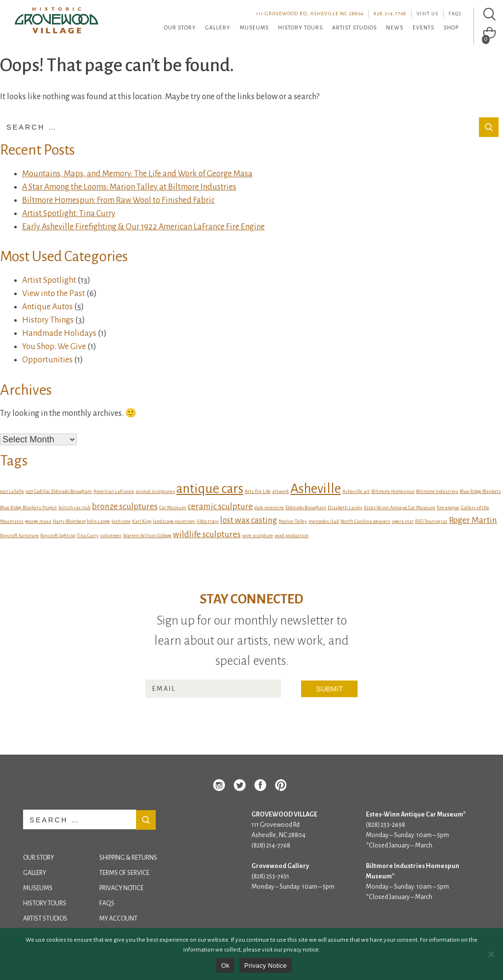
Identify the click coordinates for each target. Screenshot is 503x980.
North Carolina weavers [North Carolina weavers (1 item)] (365, 521)
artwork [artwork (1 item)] (280, 491)
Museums (254, 27)
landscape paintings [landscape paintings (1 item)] (174, 521)
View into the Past (54, 294)
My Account (118, 919)
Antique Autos (47, 307)
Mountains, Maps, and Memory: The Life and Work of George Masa (137, 174)
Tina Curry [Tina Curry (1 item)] (88, 535)
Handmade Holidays (59, 333)
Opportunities (47, 360)
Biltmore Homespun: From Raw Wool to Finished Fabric (118, 200)
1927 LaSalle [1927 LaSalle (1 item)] (12, 491)
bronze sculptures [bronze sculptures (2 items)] (125, 506)
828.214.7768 (390, 14)
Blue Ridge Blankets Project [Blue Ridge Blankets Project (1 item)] (28, 507)
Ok (225, 966)
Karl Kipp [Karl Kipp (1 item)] (142, 521)
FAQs (455, 14)
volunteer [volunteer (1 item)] (111, 535)
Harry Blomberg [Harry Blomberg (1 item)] (69, 521)
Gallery (218, 27)
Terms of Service (124, 873)
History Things (48, 320)
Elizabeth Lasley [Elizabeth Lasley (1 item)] (345, 507)
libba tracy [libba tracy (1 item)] (208, 521)
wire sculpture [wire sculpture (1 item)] (258, 535)
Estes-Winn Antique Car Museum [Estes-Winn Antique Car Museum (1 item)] (400, 507)
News (395, 27)
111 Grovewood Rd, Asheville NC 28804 (310, 14)
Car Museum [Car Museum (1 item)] (173, 507)
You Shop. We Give (54, 347)
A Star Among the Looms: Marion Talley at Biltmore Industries (129, 187)
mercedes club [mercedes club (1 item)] (324, 521)
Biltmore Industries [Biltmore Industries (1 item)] (437, 491)
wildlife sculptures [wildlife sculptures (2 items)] (207, 534)
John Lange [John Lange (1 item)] (98, 521)
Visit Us (427, 14)
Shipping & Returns (128, 858)
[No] (491, 954)
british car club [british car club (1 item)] (74, 507)
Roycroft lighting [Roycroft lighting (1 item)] (58, 535)
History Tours (300, 27)
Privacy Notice (121, 888)
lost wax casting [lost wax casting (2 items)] (249, 520)
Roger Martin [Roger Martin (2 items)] (473, 520)
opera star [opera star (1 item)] (403, 521)
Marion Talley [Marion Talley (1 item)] (293, 521)
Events (423, 27)
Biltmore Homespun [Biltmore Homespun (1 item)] (393, 491)
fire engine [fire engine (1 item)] (448, 507)
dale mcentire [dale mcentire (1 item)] (269, 507)
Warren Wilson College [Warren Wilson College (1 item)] (147, 535)
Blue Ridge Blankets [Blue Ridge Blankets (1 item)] (480, 491)
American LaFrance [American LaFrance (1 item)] (114, 491)
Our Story (180, 27)
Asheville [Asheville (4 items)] (316, 489)
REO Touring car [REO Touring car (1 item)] (431, 521)
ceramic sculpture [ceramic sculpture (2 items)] (220, 506)
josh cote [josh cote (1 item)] (121, 521)
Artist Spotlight (49, 280)
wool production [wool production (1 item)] (292, 535)
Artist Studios (354, 27)
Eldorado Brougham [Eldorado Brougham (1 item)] (306, 507)
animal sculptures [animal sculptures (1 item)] (155, 491)
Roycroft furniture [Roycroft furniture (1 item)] (19, 535)
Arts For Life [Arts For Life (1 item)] (258, 491)
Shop (451, 27)
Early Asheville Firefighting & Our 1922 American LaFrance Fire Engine (143, 227)
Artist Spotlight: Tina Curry (69, 214)
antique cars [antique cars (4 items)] (210, 489)
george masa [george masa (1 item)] (38, 521)
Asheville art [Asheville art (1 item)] (356, 491)
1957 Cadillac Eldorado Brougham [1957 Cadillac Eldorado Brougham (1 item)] (59, 491)
